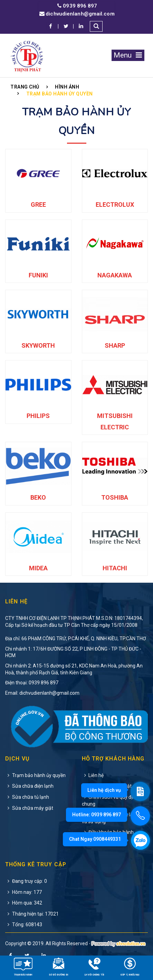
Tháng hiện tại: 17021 (32, 914)
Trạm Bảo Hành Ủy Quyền (60, 94)
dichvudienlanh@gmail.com (76, 14)
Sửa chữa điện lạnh (29, 786)
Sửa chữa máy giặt (29, 808)
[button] (96, 26)
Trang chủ (25, 87)
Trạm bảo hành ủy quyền (35, 775)
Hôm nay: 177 (23, 892)
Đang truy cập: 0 (26, 881)
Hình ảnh (67, 87)
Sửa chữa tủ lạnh (27, 797)
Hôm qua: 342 (24, 903)
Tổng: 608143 (24, 925)
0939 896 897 (76, 6)
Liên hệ (93, 775)
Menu (128, 55)
